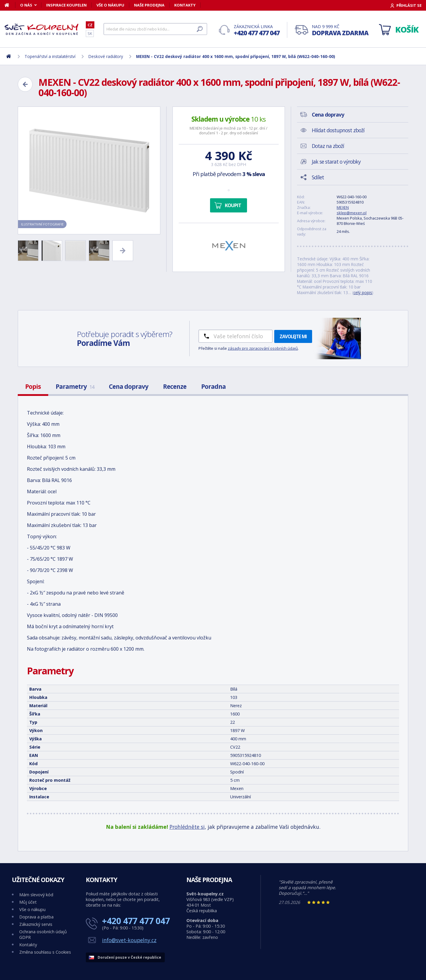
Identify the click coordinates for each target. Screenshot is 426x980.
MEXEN (343, 207)
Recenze (175, 386)
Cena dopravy (129, 386)
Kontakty (185, 5)
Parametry (75, 386)
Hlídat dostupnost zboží (338, 130)
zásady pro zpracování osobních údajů (263, 348)
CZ (90, 25)
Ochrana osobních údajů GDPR (43, 934)
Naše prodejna (149, 5)
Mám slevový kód (36, 895)
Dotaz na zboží (328, 146)
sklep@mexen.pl (352, 213)
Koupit (233, 205)
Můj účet (28, 902)
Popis (33, 386)
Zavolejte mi (293, 336)
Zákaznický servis (36, 924)
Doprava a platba (36, 917)
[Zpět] (25, 84)
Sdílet (318, 177)
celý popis (363, 292)
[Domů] (10, 5)
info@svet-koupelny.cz (129, 940)
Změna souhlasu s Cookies (45, 952)
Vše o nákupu (110, 5)
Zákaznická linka (257, 30)
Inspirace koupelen (66, 5)
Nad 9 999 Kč (340, 30)
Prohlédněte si (187, 827)
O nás (26, 5)
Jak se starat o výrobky (336, 162)
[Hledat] (155, 29)
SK (90, 33)
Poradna (213, 386)
